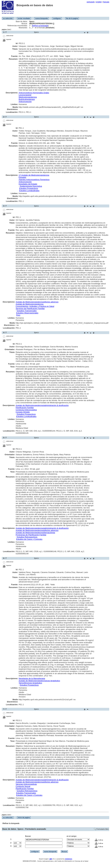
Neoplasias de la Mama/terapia (32, 678)
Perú (18, 315)
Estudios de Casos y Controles (29, 539)
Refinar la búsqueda (40, 26)
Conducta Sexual (23, 786)
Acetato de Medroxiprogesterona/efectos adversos (37, 302)
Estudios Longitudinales (29, 191)
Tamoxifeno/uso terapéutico (30, 683)
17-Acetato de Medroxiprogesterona (34, 175)
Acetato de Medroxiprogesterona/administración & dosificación (42, 405)
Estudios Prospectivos (29, 188)
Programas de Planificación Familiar (31, 535)
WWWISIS (69, 859)
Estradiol (22, 177)
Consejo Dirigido (23, 412)
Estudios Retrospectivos (27, 537)
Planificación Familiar (25, 408)
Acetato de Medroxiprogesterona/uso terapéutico (39, 681)
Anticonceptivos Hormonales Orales (34, 93)
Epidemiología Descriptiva (31, 186)
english (99, 2)
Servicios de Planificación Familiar (30, 308)
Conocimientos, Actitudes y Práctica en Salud (35, 306)
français (106, 2)
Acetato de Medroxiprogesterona (30, 304)
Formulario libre (103, 829)
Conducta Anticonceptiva (26, 410)
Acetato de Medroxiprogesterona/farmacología (35, 533)
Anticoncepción (25, 102)
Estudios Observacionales (27, 313)
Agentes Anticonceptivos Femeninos (34, 180)
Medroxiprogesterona (28, 97)
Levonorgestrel (25, 95)
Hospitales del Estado (28, 184)
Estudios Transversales (27, 311)
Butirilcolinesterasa (27, 99)
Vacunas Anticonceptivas (26, 784)
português (91, 2)
